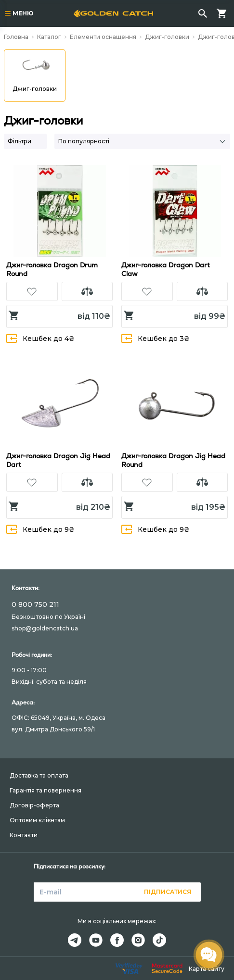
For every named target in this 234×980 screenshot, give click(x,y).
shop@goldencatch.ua (45, 628)
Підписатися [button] (168, 892)
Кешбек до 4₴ (40, 338)
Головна (16, 37)
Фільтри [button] (19, 141)
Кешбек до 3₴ (156, 338)
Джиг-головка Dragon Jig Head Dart (58, 460)
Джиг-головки (167, 37)
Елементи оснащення (103, 37)
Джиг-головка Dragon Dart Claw (166, 269)
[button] (32, 291)
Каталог (49, 37)
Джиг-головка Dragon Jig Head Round (173, 460)
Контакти (24, 835)
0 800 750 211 (35, 604)
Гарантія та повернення (45, 790)
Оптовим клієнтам (37, 820)
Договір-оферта (34, 805)
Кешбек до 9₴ (40, 529)
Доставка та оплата (39, 775)
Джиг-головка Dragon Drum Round (52, 269)
